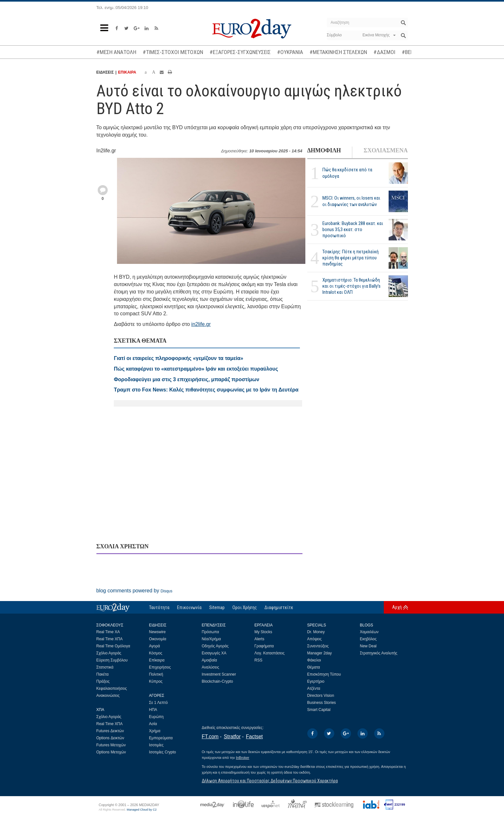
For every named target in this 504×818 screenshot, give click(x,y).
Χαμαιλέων (369, 632)
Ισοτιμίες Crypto (163, 752)
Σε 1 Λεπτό (159, 703)
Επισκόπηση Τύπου (324, 674)
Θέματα (314, 667)
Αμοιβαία (210, 660)
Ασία (153, 724)
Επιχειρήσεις (160, 667)
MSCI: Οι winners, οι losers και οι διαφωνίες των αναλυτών (351, 201)
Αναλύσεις (211, 667)
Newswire (157, 632)
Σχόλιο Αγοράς (109, 653)
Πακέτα (103, 674)
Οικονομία (158, 639)
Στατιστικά (105, 667)
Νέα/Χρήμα (212, 639)
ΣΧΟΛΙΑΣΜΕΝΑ (386, 150)
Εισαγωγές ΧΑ (214, 653)
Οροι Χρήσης (245, 607)
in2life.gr (201, 324)
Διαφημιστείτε (279, 607)
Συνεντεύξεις (318, 646)
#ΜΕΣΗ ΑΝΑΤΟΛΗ (116, 52)
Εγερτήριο (316, 681)
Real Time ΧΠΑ (110, 639)
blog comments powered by (135, 591)
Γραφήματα (264, 646)
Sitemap (217, 607)
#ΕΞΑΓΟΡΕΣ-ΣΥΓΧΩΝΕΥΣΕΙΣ (240, 52)
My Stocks (263, 632)
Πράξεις (103, 681)
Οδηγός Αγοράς (215, 646)
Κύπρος (156, 681)
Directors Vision (321, 696)
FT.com (210, 737)
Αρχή (397, 607)
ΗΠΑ (153, 710)
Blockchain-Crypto (217, 681)
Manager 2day (320, 653)
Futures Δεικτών (110, 731)
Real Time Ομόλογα (113, 646)
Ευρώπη (157, 717)
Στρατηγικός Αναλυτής (379, 653)
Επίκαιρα (157, 660)
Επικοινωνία (189, 607)
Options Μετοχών (111, 752)
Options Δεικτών (110, 738)
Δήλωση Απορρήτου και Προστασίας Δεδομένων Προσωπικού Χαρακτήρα (270, 781)
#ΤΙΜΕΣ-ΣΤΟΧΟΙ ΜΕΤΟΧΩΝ (173, 52)
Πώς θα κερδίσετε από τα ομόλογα (347, 173)
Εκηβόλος (368, 639)
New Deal (368, 646)
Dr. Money (316, 632)
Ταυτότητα (159, 607)
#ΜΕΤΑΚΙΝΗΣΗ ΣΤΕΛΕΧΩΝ (338, 52)
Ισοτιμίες (156, 745)
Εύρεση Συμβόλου (112, 660)
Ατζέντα (314, 688)
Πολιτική (156, 674)
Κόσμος (156, 653)
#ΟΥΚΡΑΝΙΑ (290, 52)
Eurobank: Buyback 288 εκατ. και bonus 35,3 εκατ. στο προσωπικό (353, 229)
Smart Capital (319, 710)
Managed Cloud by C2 (142, 810)
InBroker (243, 758)
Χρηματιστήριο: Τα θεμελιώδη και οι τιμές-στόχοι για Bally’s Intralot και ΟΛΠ (351, 286)
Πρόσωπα (211, 632)
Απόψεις (315, 639)
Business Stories (322, 703)
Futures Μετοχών (111, 745)
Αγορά (155, 646)
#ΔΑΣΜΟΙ (384, 52)
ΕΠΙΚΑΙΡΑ (127, 72)
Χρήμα (155, 731)
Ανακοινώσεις (108, 696)
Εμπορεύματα (161, 738)
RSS (259, 660)
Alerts (260, 639)
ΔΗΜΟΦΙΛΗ (324, 150)
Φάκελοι (314, 660)
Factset (254, 737)
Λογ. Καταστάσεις (270, 653)
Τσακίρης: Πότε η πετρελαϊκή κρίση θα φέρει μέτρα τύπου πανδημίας (351, 258)
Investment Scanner (219, 674)
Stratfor (232, 737)
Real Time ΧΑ (108, 632)
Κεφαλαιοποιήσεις (112, 688)
